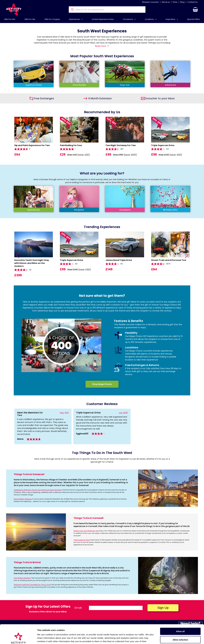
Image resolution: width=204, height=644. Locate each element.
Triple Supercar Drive (82, 540)
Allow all (180, 613)
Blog (182, 2)
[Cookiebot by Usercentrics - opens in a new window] (18, 638)
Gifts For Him (10, 19)
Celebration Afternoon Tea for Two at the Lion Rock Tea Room (38, 490)
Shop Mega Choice (102, 384)
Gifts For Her (30, 19)
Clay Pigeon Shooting (22, 578)
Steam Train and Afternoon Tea (86, 531)
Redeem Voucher (150, 2)
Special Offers (194, 19)
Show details (149, 638)
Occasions (128, 19)
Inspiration (171, 19)
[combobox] (107, 10)
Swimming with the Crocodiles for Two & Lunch (32, 585)
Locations (150, 19)
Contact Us (192, 2)
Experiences (75, 19)
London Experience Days (103, 19)
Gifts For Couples (52, 19)
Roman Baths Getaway (23, 499)
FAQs (175, 2)
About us (166, 2)
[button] (195, 10)
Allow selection (180, 622)
